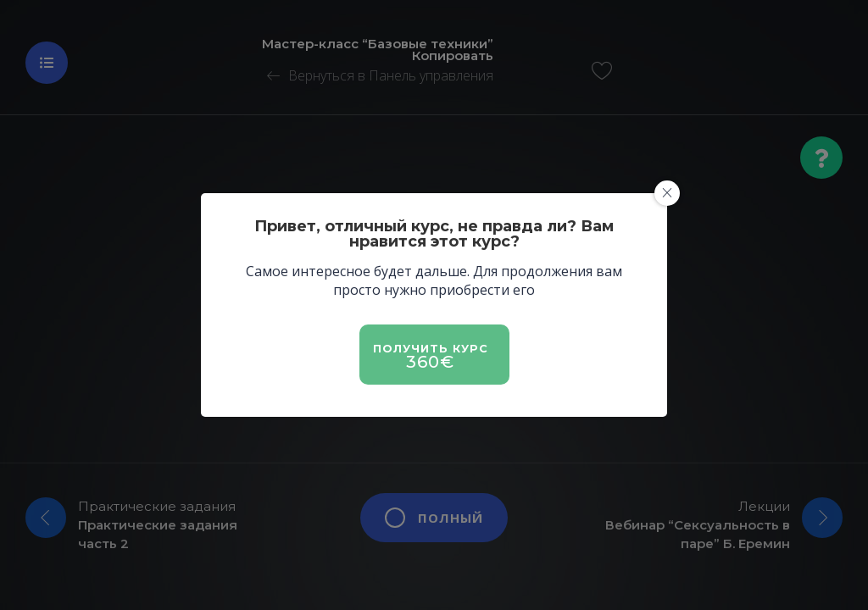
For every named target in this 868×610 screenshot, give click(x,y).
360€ (430, 362)
